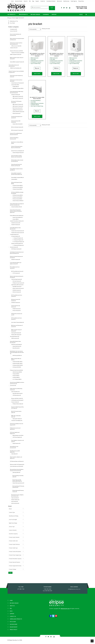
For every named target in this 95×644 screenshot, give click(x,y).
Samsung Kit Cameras (16, 333)
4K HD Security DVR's (17, 355)
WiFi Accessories (15, 503)
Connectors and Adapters (17, 421)
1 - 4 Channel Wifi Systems (18, 245)
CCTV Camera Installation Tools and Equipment (17, 424)
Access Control (14, 31)
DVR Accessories (15, 338)
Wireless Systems (15, 500)
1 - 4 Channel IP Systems (18, 238)
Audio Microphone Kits (18, 393)
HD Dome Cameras (17, 292)
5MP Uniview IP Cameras (18, 106)
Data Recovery (66, 1)
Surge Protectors (17, 443)
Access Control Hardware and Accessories (15, 35)
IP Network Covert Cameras (18, 283)
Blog (33, 1)
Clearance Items (14, 48)
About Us (26, 1)
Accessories (13, 385)
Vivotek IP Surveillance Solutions (17, 221)
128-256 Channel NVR (17, 372)
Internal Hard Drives (17, 346)
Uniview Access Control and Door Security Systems (16, 43)
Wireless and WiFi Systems (17, 244)
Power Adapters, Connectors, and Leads (17, 441)
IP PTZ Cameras (16, 273)
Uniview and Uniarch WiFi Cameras (16, 122)
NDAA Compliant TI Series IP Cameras (16, 330)
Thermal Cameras (17, 113)
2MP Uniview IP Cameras (18, 96)
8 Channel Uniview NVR (17, 197)
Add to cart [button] (37, 73)
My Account (59, 1)
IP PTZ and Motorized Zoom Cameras (16, 319)
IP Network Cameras (16, 303)
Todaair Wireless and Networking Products (16, 389)
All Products (11, 14)
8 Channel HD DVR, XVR (18, 363)
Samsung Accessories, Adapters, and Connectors (17, 495)
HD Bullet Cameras (17, 290)
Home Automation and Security (17, 466)
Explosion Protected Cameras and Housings (16, 257)
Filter (10, 573)
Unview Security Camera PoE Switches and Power (16, 165)
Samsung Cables (16, 472)
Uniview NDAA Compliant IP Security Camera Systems (17, 174)
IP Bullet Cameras (17, 309)
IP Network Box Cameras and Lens (17, 314)
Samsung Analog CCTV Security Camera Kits (18, 487)
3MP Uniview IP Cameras (18, 98)
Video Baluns (14, 454)
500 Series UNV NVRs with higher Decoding (17, 193)
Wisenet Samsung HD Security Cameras (18, 491)
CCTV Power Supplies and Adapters (15, 433)
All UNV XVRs (16, 87)
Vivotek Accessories (16, 223)
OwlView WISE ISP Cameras (18, 112)
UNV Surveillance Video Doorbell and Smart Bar (17, 161)
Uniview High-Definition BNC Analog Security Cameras (17, 92)
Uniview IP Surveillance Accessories (14, 138)
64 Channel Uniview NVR (18, 195)
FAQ (30, 1)
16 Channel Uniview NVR (18, 185)
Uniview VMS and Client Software (17, 216)
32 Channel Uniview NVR (18, 187)
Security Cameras (14, 247)
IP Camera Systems (16, 236)
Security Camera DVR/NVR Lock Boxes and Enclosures (17, 383)
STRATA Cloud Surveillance (16, 68)
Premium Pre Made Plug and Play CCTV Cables (17, 408)
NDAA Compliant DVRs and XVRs (16, 359)
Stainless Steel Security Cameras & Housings (17, 277)
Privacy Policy (81, 1)
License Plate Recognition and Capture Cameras (16, 263)
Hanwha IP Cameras (16, 259)
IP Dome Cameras (17, 311)
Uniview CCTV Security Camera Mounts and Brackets (17, 147)
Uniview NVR (14, 179)
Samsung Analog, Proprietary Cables (18, 476)
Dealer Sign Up (74, 1)
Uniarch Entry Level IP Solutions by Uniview (16, 76)
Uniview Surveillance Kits (17, 207)
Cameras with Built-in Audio (17, 398)
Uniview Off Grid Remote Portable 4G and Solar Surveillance (17, 204)
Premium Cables (15, 402)
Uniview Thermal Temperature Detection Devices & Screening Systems (16, 211)
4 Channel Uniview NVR (17, 189)
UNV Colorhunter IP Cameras (17, 130)
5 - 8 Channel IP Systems (18, 240)
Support (37, 1)
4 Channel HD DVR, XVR (17, 362)
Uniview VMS (16, 219)
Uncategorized (14, 29)
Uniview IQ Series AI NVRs (18, 201)
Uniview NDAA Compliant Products (17, 62)
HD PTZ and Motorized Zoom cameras (17, 296)
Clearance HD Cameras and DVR (16, 51)
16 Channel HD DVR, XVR (18, 365)
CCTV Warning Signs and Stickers (17, 461)
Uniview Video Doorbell (18, 124)
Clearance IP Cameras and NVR (18, 53)
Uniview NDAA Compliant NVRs (17, 178)
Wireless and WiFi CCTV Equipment (17, 464)
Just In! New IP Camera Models (18, 322)
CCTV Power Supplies (17, 437)
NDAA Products (23, 14)
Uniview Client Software (18, 217)
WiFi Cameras (15, 501)
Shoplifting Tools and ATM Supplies (15, 452)
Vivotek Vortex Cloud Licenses (18, 233)
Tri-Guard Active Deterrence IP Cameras (17, 117)
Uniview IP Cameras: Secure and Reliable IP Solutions (16, 72)
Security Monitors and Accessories (14, 447)
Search (52, 8)
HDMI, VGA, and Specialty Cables (16, 416)
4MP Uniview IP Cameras (18, 104)
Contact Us (43, 1)
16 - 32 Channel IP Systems (18, 242)
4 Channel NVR (16, 374)
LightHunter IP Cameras (18, 110)
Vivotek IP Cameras (16, 225)
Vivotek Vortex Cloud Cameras (18, 231)
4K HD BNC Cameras (17, 287)
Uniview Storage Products (18, 153)
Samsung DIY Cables (17, 419)
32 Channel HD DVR (17, 367)
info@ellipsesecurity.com (74, 589)
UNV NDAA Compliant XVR (18, 88)
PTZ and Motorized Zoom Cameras (15, 268)
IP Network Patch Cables (18, 404)
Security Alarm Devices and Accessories (14, 66)
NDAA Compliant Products (16, 54)
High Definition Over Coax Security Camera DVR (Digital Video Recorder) (17, 352)
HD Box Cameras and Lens (18, 288)
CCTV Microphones (17, 395)
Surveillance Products (51, 1)
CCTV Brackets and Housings (17, 400)
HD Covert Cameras (17, 281)
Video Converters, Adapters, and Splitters (16, 458)
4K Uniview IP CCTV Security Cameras (16, 102)
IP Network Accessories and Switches (15, 429)
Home (12, 1)
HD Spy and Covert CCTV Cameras (16, 300)
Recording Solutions (15, 336)
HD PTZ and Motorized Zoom (17, 271)
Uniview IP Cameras (16, 95)
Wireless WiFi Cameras (16, 335)
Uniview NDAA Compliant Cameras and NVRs (16, 169)
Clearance (46, 14)
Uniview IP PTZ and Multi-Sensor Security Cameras (16, 134)
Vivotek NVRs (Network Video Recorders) (15, 228)
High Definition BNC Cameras (17, 285)
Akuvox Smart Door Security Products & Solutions (17, 39)
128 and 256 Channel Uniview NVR (17, 183)
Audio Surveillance (15, 392)
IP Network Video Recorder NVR (16, 370)
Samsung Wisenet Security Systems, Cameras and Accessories (17, 470)
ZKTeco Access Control (16, 46)
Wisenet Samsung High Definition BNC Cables (17, 481)
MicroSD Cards (16, 348)
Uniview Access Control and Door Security (16, 81)
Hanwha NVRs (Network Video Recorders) (15, 342)
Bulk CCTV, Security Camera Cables (16, 412)
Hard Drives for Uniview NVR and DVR (17, 143)
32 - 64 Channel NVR (17, 379)
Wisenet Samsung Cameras (18, 483)
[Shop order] (35, 29)
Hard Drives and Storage (17, 344)
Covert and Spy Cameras (17, 279)
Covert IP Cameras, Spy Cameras (16, 306)
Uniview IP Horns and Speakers (18, 151)
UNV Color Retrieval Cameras (17, 127)
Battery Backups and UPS (18, 435)
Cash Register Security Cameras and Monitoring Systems (17, 253)
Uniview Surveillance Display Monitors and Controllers (17, 156)
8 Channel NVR (16, 376)
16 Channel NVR (16, 377)
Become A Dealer (19, 1)
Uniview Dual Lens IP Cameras (18, 83)
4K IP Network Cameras (16, 249)
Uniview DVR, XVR (15, 85)
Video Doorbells (15, 498)
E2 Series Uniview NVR (17, 199)
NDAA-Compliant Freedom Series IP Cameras (17, 58)
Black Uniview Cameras (18, 108)
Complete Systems (14, 234)
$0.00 (83, 14)
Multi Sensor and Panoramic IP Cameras (17, 326)
